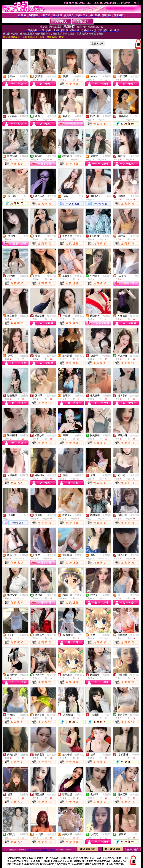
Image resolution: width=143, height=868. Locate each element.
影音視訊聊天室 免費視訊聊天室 (41, 850)
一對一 (136, 116)
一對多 (80, 196)
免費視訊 (24, 76)
